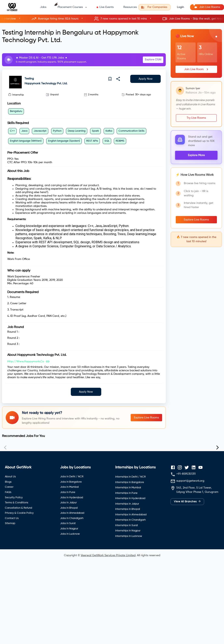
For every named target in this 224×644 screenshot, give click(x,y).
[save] (110, 79)
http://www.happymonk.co (26, 362)
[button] (112, 19)
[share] (118, 79)
